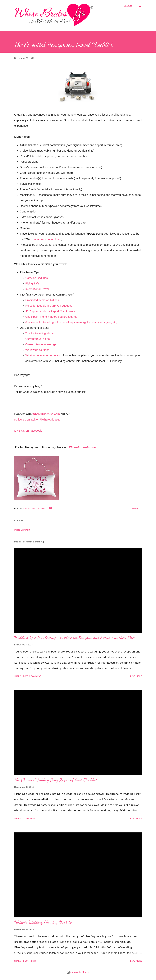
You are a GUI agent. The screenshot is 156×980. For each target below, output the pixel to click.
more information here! (47, 239)
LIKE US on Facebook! (28, 431)
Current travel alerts (38, 339)
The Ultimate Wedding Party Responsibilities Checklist (56, 780)
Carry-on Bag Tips (37, 278)
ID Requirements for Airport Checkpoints (50, 311)
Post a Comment (22, 530)
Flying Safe (32, 283)
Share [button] (135, 509)
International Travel (37, 289)
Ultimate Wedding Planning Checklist (43, 922)
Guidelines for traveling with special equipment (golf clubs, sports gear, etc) (71, 322)
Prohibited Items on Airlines (42, 300)
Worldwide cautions (37, 350)
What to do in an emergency (43, 355)
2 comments (30, 961)
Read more (136, 676)
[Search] (128, 6)
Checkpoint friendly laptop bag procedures (51, 317)
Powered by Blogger (78, 972)
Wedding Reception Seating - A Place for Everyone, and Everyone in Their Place (75, 638)
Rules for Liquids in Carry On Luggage (49, 306)
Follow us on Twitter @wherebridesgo (37, 420)
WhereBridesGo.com (46, 414)
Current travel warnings (41, 344)
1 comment (29, 818)
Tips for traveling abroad (40, 333)
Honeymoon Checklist (34, 509)
